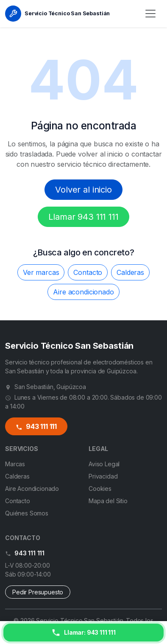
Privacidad (103, 476)
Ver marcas (41, 272)
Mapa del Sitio (108, 501)
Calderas (130, 272)
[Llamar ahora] (83, 633)
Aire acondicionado (83, 292)
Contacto (88, 272)
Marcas (15, 464)
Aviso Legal (104, 464)
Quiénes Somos (27, 513)
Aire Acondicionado (32, 489)
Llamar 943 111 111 (83, 217)
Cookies (100, 489)
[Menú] (150, 14)
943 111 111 (36, 427)
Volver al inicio (83, 190)
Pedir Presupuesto (38, 592)
